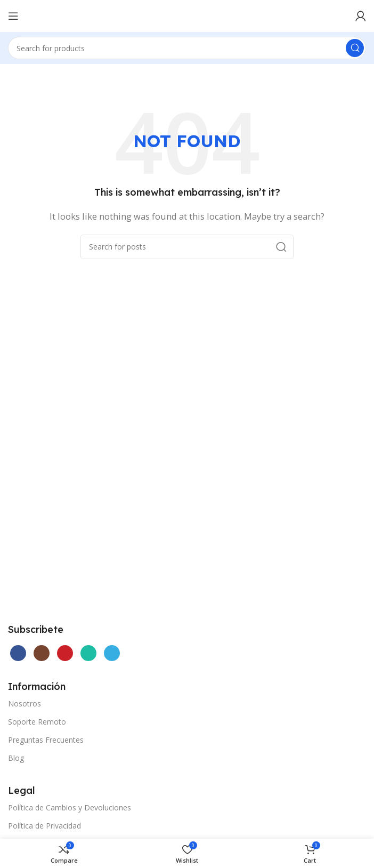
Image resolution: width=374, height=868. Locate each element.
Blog (16, 758)
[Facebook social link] (18, 653)
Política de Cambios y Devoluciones (70, 807)
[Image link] (88, 562)
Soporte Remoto (37, 722)
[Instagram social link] (42, 653)
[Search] (187, 48)
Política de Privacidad (44, 826)
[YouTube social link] (65, 653)
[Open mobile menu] (13, 16)
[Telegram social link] (112, 653)
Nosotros (25, 704)
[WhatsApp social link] (88, 653)
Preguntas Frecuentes (46, 740)
